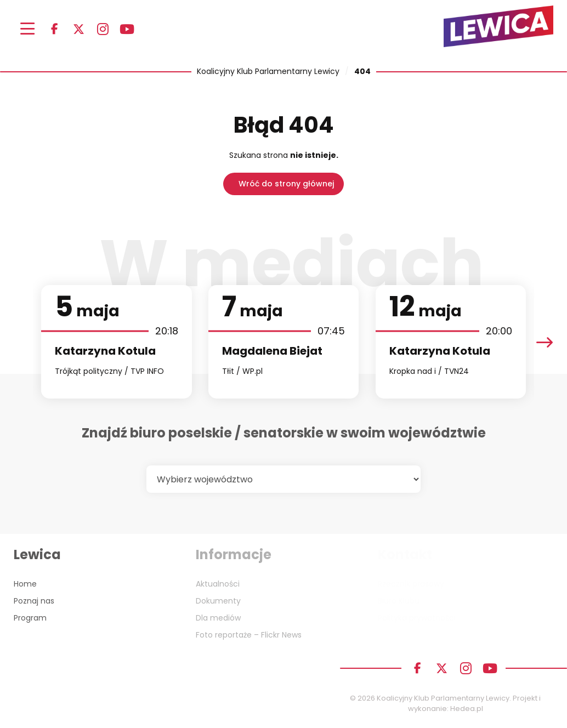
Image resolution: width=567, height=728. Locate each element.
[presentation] (545, 342)
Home (25, 584)
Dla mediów (218, 618)
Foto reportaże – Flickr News (249, 635)
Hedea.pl (467, 709)
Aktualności (218, 584)
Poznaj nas (34, 601)
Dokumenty (218, 601)
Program (30, 618)
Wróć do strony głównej (286, 184)
